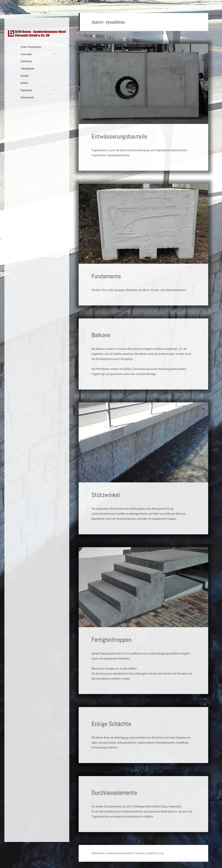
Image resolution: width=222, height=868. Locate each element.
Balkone (101, 335)
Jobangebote (27, 68)
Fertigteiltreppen (111, 640)
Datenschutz (27, 97)
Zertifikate (26, 61)
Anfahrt (24, 83)
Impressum (26, 90)
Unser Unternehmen (31, 47)
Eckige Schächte (111, 724)
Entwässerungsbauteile (119, 136)
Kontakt (25, 76)
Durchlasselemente (114, 793)
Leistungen (26, 54)
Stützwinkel (106, 495)
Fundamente (106, 276)
